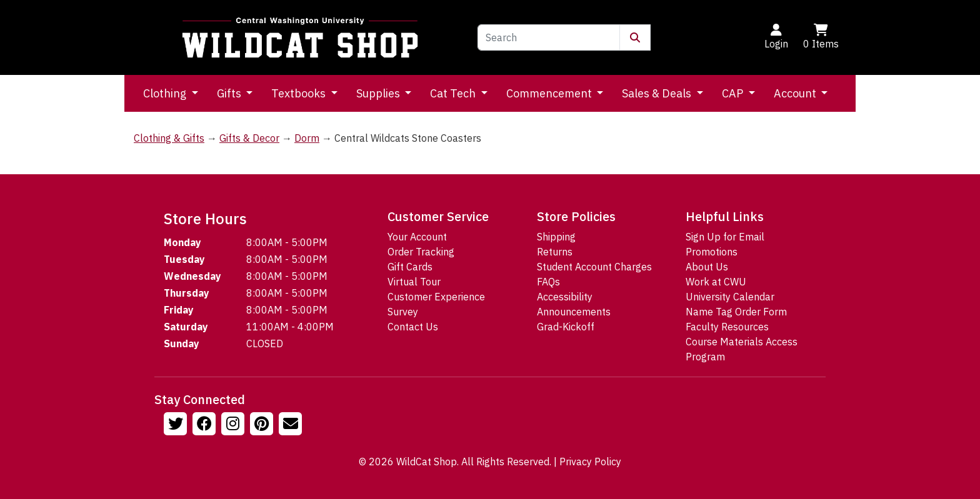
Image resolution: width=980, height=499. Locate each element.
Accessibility (565, 297)
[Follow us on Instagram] (234, 425)
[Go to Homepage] (300, 37)
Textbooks (300, 93)
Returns (555, 252)
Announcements (574, 312)
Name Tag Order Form (736, 312)
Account (796, 93)
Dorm (307, 138)
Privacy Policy (590, 462)
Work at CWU (716, 282)
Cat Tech (454, 93)
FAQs (548, 282)
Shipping (556, 237)
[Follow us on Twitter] (177, 425)
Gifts (230, 93)
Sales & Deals (658, 93)
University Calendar (730, 297)
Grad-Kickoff (566, 327)
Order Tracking (421, 252)
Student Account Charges (594, 267)
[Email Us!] (292, 425)
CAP (734, 93)
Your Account (417, 237)
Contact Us (413, 327)
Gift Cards (410, 267)
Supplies (379, 93)
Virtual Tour (414, 282)
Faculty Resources (727, 327)
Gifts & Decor (249, 138)
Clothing (166, 93)
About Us (707, 267)
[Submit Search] (635, 37)
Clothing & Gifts (169, 138)
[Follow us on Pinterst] (263, 425)
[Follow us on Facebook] (206, 425)
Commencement (550, 93)
